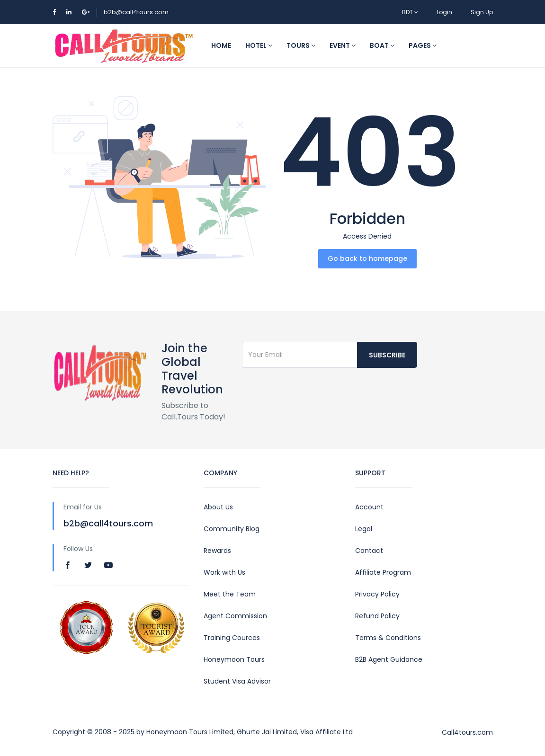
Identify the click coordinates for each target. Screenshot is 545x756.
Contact (369, 551)
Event (343, 45)
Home (221, 45)
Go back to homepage (367, 258)
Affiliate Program (383, 572)
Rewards (217, 551)
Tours (301, 45)
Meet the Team (230, 594)
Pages (423, 45)
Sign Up (482, 12)
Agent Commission (235, 616)
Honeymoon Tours (234, 659)
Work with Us (224, 572)
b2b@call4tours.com (136, 12)
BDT (410, 12)
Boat (382, 45)
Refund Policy (377, 616)
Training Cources (232, 638)
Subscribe (387, 355)
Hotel (259, 45)
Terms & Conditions (388, 638)
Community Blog (232, 529)
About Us (218, 507)
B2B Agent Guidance (389, 659)
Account (369, 507)
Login (444, 12)
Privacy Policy (377, 594)
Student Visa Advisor (237, 681)
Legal (364, 529)
